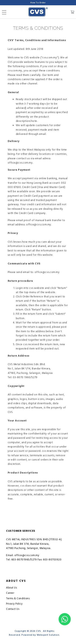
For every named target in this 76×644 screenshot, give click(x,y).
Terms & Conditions (18, 599)
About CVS (16, 581)
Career (10, 593)
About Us (11, 588)
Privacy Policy (14, 604)
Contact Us (13, 609)
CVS (39, 631)
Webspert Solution (48, 635)
